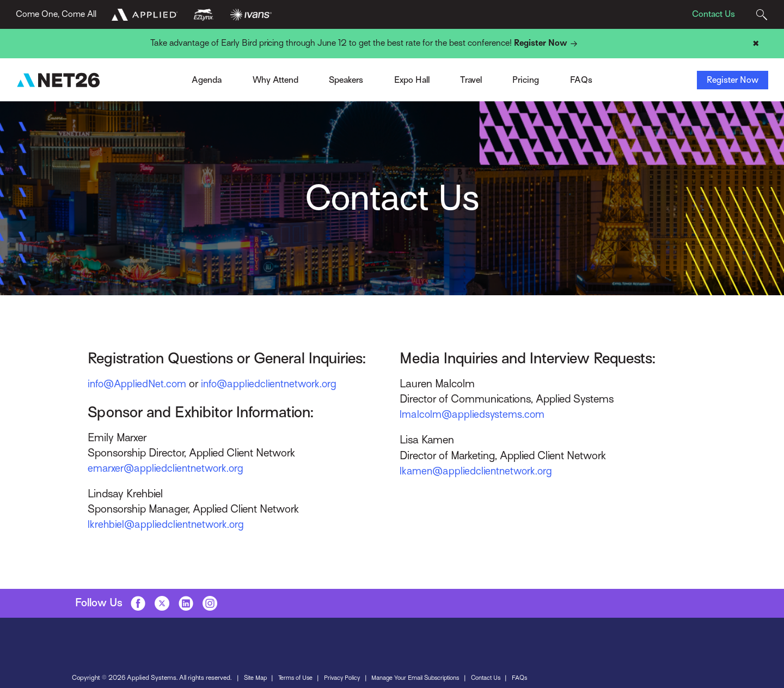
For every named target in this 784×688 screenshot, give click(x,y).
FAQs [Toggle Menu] (581, 80)
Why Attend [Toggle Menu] (275, 80)
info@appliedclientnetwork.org (275, 384)
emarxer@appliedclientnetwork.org (168, 468)
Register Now (547, 44)
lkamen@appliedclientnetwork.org (478, 471)
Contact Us (713, 14)
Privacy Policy (349, 678)
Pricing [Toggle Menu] (526, 80)
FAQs (542, 678)
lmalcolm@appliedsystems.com (474, 415)
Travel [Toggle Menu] (471, 80)
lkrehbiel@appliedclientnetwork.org (168, 525)
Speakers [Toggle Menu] (346, 80)
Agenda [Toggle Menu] (207, 80)
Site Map (257, 678)
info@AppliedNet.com (139, 384)
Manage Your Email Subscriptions (429, 678)
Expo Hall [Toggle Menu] (412, 80)
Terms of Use (300, 678)
